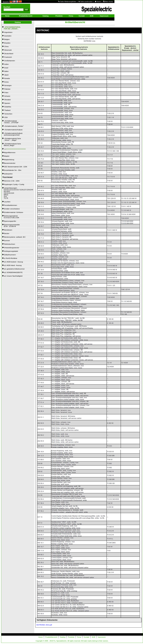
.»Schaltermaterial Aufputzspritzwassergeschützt (13, 134)
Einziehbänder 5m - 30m (13, 170)
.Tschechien (8, 114)
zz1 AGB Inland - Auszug (13, 265)
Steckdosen (8, 230)
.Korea (6, 82)
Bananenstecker (10, 163)
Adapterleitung (9, 160)
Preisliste (59, 16)
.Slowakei (7, 100)
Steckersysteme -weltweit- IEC (15, 237)
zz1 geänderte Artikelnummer (14, 269)
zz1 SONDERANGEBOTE (13, 272)
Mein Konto (109, 2)
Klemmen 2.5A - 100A (12, 181)
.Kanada (7, 78)
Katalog (46, 16)
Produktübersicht (26, 16)
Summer (7, 241)
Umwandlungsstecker (11, 248)
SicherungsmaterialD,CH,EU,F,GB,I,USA (11, 217)
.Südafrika (7, 107)
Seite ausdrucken (87, 2)
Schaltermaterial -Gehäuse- (14, 212)
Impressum (104, 16)
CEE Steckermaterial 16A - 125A (15, 167)
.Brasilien (7, 43)
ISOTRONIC (8, 177)
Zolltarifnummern (10, 255)
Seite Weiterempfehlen (68, 2)
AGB (92, 16)
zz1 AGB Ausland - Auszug (13, 262)
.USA (6, 117)
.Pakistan (7, 89)
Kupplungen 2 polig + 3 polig (14, 184)
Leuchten (7, 202)
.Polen (6, 93)
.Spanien (7, 103)
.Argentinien (8, 32)
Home (99, 2)
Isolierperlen (8, 174)
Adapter (7, 156)
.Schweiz (7, 96)
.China (6, 46)
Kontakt (82, 16)
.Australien (8, 36)
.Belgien (7, 39)
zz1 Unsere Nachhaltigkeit (13, 276)
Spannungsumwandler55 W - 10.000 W (12, 226)
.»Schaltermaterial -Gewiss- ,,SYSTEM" (11, 122)
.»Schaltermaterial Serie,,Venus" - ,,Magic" (12, 139)
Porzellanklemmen (10, 205)
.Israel (6, 68)
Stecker (7, 233)
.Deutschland (8, 54)
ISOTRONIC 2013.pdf (44, 625)
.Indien (6, 64)
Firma (71, 16)
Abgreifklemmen (10, 153)
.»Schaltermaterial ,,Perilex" (14, 126)
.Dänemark (8, 50)
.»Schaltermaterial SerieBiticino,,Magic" (12, 145)
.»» (15, 149)
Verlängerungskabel (11, 251)
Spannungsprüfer (10, 221)
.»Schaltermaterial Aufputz (13, 130)
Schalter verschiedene (12, 209)
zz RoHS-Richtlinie (10, 258)
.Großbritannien (9, 61)
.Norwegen (8, 85)
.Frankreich (8, 57)
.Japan (6, 75)
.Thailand (7, 110)
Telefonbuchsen (9, 244)
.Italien (6, 71)
